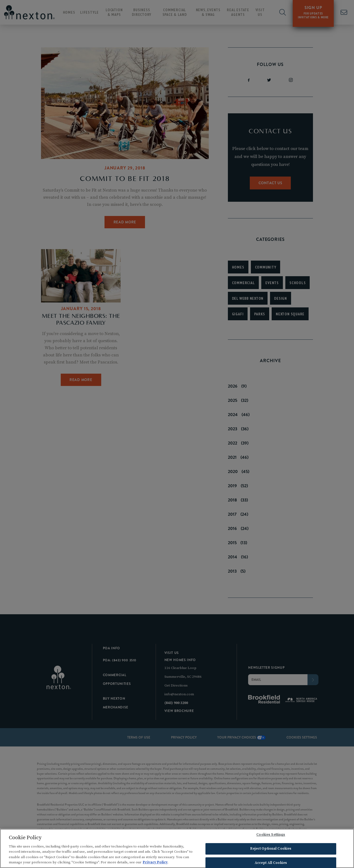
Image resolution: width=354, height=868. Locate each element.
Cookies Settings (271, 835)
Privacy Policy (155, 863)
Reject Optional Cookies (271, 849)
